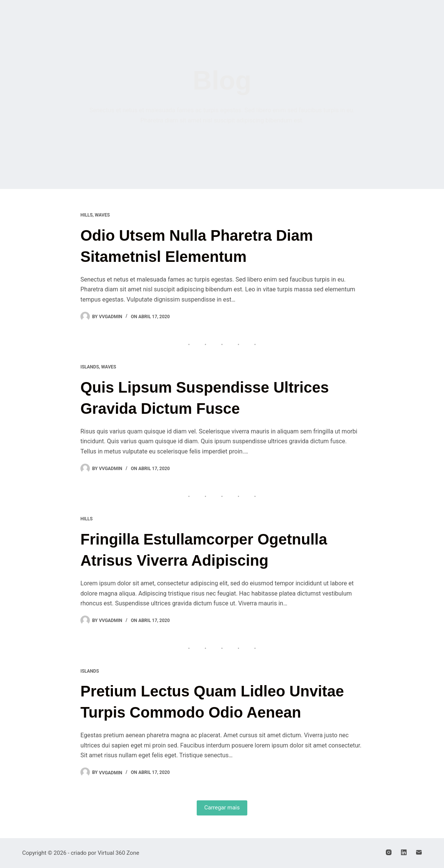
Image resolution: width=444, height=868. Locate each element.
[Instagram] (389, 852)
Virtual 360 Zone (119, 853)
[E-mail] (419, 852)
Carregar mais (222, 808)
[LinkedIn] (404, 852)
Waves (102, 215)
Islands (90, 367)
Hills (86, 215)
